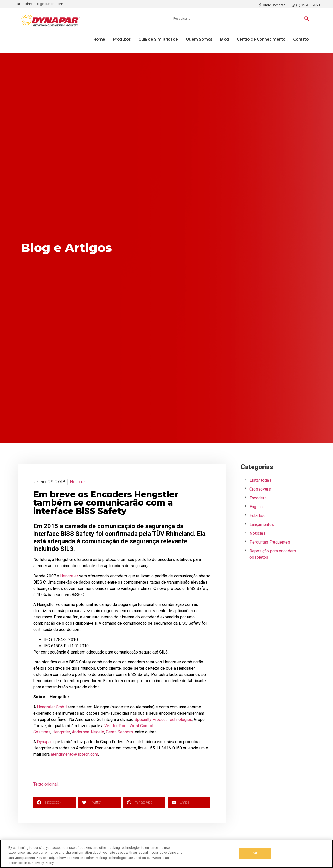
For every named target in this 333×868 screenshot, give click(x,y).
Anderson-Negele (88, 732)
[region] (166, 854)
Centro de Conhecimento (261, 39)
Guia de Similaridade (158, 39)
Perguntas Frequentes (270, 542)
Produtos (122, 39)
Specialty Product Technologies (163, 719)
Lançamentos (262, 524)
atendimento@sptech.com (74, 754)
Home (99, 39)
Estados (257, 516)
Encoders (258, 498)
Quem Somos (199, 39)
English (256, 507)
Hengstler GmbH (52, 707)
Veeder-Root (116, 726)
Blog (225, 39)
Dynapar (44, 742)
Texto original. (46, 784)
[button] (55, 802)
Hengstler (69, 576)
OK (255, 854)
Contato (301, 39)
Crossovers (260, 489)
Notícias (78, 482)
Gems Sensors (119, 732)
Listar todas (260, 480)
